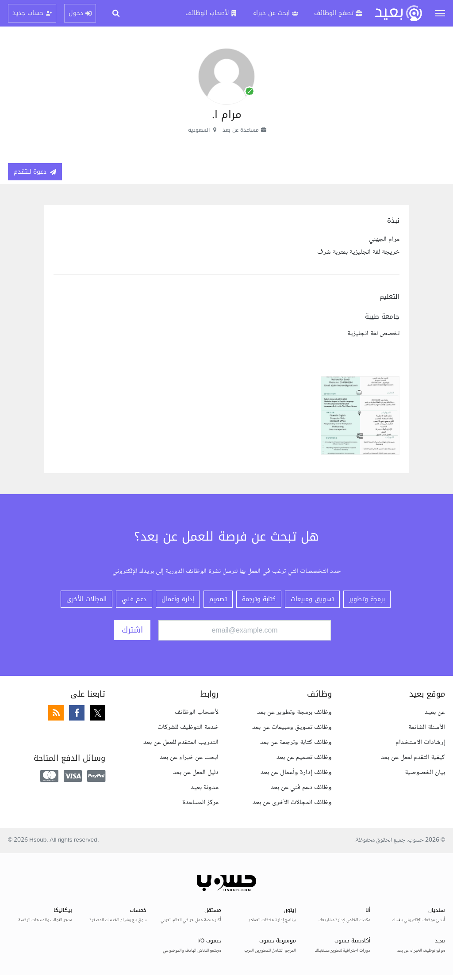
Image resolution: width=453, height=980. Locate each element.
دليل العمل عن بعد (196, 772)
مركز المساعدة (200, 803)
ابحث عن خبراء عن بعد (189, 757)
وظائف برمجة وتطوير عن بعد (294, 712)
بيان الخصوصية (425, 772)
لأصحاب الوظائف (197, 712)
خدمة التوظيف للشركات (188, 727)
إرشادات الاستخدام (420, 742)
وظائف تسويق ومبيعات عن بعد (292, 727)
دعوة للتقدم (35, 172)
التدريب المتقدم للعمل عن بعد (181, 742)
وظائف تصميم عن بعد (304, 757)
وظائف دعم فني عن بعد (301, 787)
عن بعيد (435, 712)
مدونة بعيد (205, 787)
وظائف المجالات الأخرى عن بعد (292, 803)
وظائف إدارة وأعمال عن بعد (296, 772)
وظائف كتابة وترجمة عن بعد (296, 742)
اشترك (132, 630)
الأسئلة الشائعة (427, 727)
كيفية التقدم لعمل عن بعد (413, 757)
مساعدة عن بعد (245, 130)
